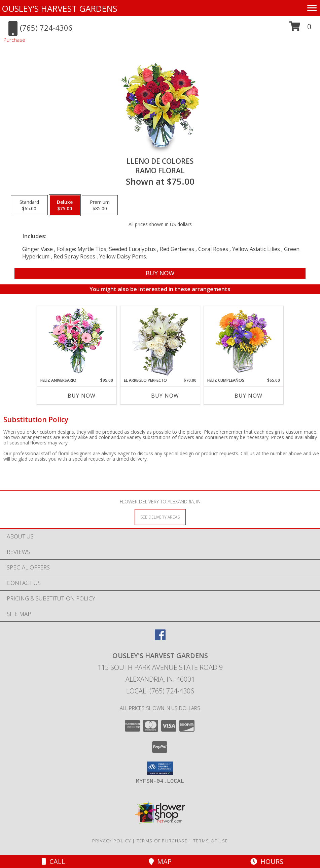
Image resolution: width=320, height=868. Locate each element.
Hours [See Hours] (267, 861)
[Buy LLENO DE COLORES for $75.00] (160, 273)
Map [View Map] (160, 861)
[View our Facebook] (160, 638)
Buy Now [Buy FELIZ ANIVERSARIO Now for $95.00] (82, 396)
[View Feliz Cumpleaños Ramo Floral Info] (243, 342)
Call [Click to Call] (54, 861)
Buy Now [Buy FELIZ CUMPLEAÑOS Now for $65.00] (248, 396)
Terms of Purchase (162, 841)
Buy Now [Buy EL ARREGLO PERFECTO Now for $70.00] (165, 396)
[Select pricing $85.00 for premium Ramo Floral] (100, 205)
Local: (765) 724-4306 (160, 691)
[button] (300, 29)
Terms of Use (211, 841)
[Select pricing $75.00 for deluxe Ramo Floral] (65, 205)
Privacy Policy (112, 841)
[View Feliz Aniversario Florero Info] (77, 342)
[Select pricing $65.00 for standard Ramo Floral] (29, 205)
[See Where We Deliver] (160, 517)
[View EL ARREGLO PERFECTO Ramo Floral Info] (160, 342)
